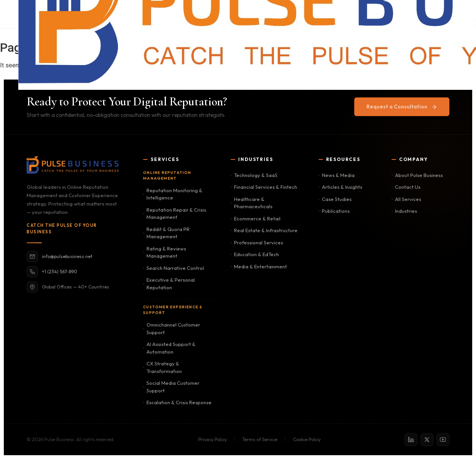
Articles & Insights (340, 187)
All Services (406, 199)
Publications (334, 211)
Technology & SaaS (254, 175)
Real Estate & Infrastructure (264, 230)
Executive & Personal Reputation (169, 284)
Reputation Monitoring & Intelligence (173, 194)
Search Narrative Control (174, 268)
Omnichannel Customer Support (172, 328)
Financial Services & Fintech (264, 187)
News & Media (337, 175)
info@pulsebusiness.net (60, 257)
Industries (404, 211)
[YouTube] (443, 440)
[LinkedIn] (411, 440)
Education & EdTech (255, 254)
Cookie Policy (307, 439)
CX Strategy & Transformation (162, 367)
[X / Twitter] (427, 440)
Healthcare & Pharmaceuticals (252, 203)
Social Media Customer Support (171, 387)
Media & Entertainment (259, 266)
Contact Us (406, 187)
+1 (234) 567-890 (52, 272)
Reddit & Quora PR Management (166, 233)
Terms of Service (260, 439)
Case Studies (335, 199)
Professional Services (257, 242)
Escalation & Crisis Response (177, 402)
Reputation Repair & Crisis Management (175, 214)
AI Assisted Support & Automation (169, 348)
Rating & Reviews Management (165, 252)
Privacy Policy (213, 439)
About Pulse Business (417, 175)
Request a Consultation (402, 107)
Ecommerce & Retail (256, 218)
